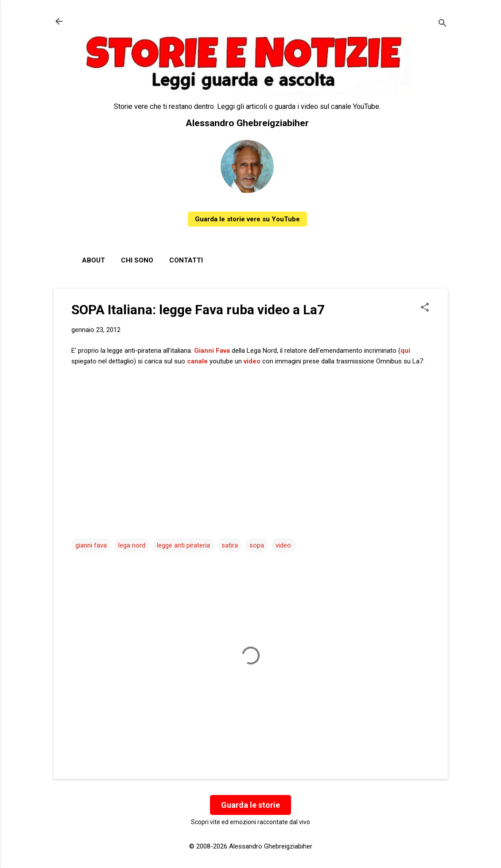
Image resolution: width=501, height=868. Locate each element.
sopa (257, 545)
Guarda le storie (250, 805)
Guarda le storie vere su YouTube (247, 219)
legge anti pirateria (183, 545)
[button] (425, 308)
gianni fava (91, 545)
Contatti (186, 260)
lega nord (132, 545)
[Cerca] (443, 24)
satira (230, 545)
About (93, 260)
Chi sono (137, 260)
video (283, 545)
